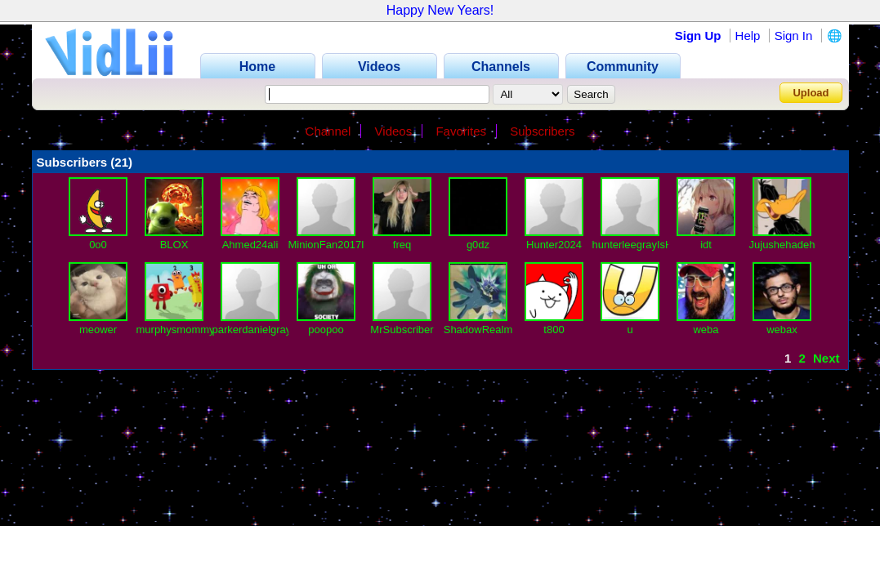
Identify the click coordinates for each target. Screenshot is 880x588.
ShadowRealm (478, 330)
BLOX (174, 245)
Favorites (461, 131)
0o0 (98, 245)
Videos (394, 131)
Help (748, 36)
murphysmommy (176, 330)
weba (706, 330)
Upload (811, 93)
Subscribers (542, 131)
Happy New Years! (440, 10)
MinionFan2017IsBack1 (344, 245)
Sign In (794, 36)
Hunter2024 (554, 245)
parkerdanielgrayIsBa (263, 330)
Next (826, 358)
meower (98, 330)
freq (402, 245)
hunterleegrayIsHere (641, 245)
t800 (554, 330)
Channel (328, 131)
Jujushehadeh (782, 245)
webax (782, 330)
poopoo (326, 330)
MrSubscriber (402, 330)
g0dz (478, 245)
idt (706, 245)
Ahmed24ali (250, 245)
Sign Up (698, 36)
